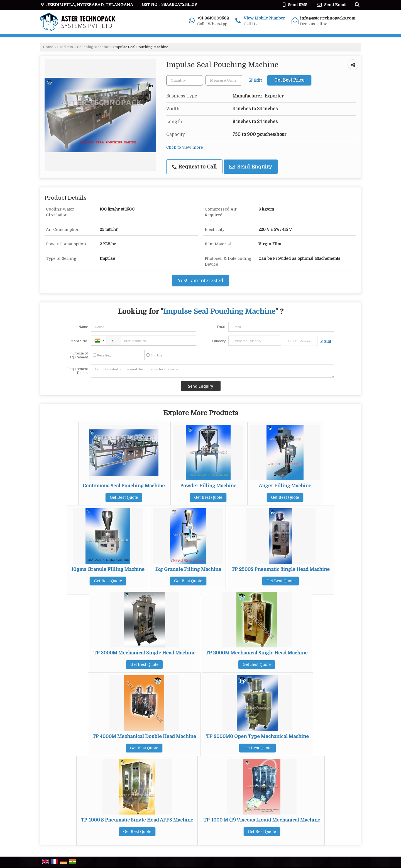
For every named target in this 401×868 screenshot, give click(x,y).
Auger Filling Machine (285, 486)
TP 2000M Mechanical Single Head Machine (257, 653)
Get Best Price (289, 80)
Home (48, 47)
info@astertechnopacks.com (328, 18)
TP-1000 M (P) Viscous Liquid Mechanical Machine (262, 820)
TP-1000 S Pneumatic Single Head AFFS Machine (137, 820)
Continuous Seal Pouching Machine (124, 486)
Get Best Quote (124, 497)
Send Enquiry (251, 167)
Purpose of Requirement (78, 355)
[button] (264, 18)
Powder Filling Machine (208, 486)
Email (221, 327)
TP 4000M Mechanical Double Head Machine (144, 736)
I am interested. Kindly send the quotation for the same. (212, 371)
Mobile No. (79, 341)
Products (65, 47)
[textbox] (224, 80)
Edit (255, 80)
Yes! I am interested (200, 281)
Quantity (219, 341)
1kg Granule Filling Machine (188, 569)
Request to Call (194, 167)
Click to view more (185, 147)
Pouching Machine (93, 47)
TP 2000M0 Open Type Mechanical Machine (257, 736)
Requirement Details (78, 371)
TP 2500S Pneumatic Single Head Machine (281, 569)
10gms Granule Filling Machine (108, 569)
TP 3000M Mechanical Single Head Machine (144, 653)
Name (83, 327)
